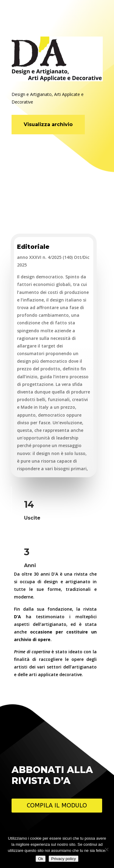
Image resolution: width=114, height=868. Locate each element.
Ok (41, 859)
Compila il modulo (57, 805)
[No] (106, 849)
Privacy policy (63, 859)
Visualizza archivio (48, 124)
